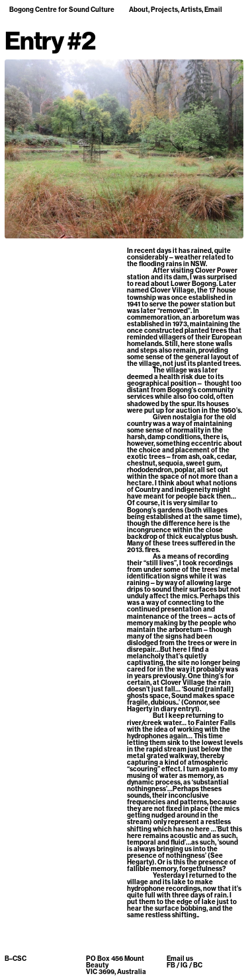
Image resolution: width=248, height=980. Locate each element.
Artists (191, 10)
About (139, 10)
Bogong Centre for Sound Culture (62, 10)
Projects (164, 10)
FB (171, 965)
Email (213, 10)
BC (198, 965)
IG (184, 965)
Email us (180, 959)
